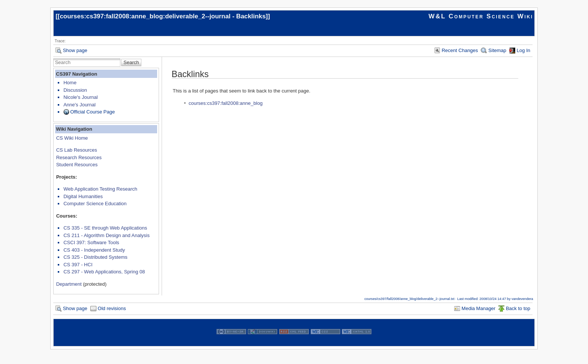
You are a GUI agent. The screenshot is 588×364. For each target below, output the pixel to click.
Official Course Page (92, 112)
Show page (75, 50)
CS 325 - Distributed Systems (95, 257)
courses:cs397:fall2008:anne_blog (226, 103)
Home (70, 83)
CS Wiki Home (72, 138)
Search (131, 62)
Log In (523, 50)
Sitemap (497, 50)
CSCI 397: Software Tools (91, 242)
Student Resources (77, 165)
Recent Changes (460, 50)
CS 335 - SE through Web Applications (105, 228)
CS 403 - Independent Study (94, 250)
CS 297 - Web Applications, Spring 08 (104, 272)
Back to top (518, 308)
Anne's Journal (79, 105)
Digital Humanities (83, 196)
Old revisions (112, 308)
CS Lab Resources (77, 150)
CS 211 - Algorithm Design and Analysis (106, 235)
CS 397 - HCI (78, 265)
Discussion (75, 90)
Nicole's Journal (80, 97)
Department (69, 284)
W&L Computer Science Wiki (481, 16)
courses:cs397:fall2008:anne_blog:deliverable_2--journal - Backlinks (163, 16)
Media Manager (478, 308)
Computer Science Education (95, 204)
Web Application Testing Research (100, 189)
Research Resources (79, 157)
